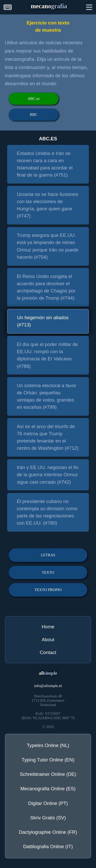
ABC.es (34, 99)
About (48, 640)
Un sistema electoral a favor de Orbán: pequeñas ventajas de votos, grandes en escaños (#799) (47, 396)
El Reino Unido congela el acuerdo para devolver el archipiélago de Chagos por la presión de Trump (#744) (46, 287)
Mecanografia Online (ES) (48, 789)
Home (48, 627)
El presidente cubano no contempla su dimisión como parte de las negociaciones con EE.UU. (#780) (47, 512)
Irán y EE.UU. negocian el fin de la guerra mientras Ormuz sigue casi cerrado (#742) (48, 475)
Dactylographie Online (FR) (48, 832)
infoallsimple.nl (48, 686)
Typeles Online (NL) (48, 745)
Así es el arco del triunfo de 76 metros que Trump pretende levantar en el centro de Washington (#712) (48, 437)
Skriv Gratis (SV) (48, 818)
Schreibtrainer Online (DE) (48, 774)
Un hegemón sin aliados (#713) (43, 321)
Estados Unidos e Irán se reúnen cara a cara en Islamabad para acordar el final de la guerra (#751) (45, 164)
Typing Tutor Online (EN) (48, 760)
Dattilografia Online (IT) (48, 847)
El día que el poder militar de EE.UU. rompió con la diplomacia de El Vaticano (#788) (47, 355)
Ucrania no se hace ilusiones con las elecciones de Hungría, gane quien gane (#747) (48, 205)
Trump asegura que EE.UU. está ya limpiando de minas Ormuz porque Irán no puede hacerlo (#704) (48, 246)
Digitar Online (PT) (48, 803)
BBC (34, 115)
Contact (48, 652)
